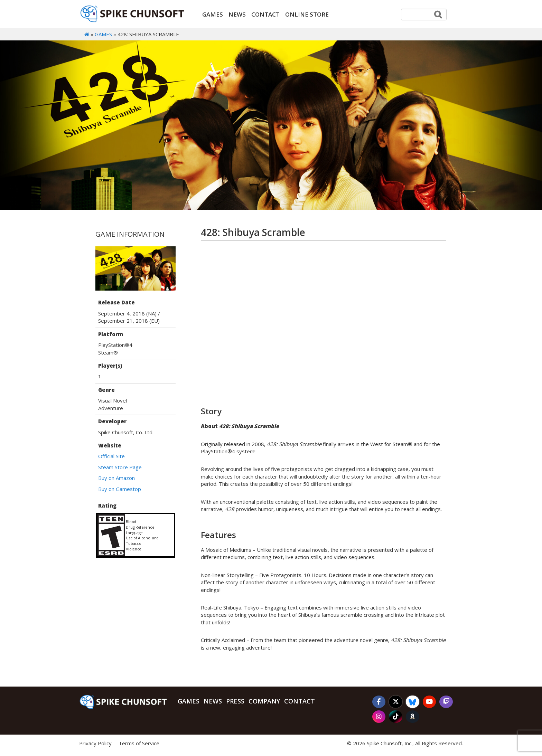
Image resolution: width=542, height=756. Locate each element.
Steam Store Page (120, 467)
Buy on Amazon (116, 478)
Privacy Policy (95, 744)
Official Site (111, 456)
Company (264, 701)
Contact (265, 14)
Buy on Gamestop (120, 489)
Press (235, 701)
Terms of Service (139, 744)
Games (213, 14)
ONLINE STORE (307, 14)
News (237, 14)
